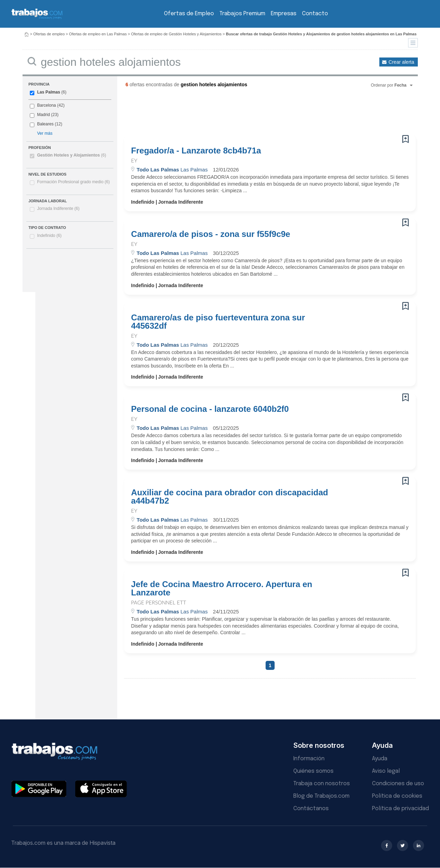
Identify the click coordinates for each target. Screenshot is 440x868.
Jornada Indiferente (58, 209)
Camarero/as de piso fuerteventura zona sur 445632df (218, 322)
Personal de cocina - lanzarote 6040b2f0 (210, 409)
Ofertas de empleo (49, 34)
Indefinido (49, 236)
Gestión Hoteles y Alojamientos (72, 155)
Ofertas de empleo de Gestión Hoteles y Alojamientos (176, 34)
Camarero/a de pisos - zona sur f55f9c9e (211, 234)
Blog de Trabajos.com (321, 796)
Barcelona (46, 105)
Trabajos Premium (242, 14)
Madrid (44, 115)
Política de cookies (397, 796)
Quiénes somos (313, 771)
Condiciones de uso (398, 784)
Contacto (315, 14)
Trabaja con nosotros (322, 784)
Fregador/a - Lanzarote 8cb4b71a (196, 151)
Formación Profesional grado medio (74, 182)
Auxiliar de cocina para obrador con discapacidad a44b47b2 (230, 497)
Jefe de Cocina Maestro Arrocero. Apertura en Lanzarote (222, 588)
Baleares (45, 124)
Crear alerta (402, 62)
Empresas (284, 14)
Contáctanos (311, 809)
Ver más (45, 133)
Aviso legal (386, 771)
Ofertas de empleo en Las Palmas (98, 34)
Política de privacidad (400, 809)
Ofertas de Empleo (189, 14)
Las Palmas (49, 92)
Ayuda (380, 759)
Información (309, 759)
